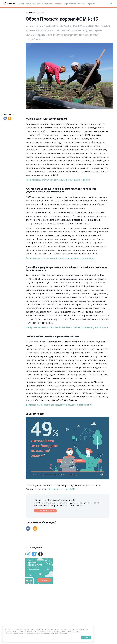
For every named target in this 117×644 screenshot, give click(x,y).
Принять (86, 637)
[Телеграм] (28, 554)
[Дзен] (40, 554)
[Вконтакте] (5, 118)
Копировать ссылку (45, 511)
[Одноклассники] (9, 118)
